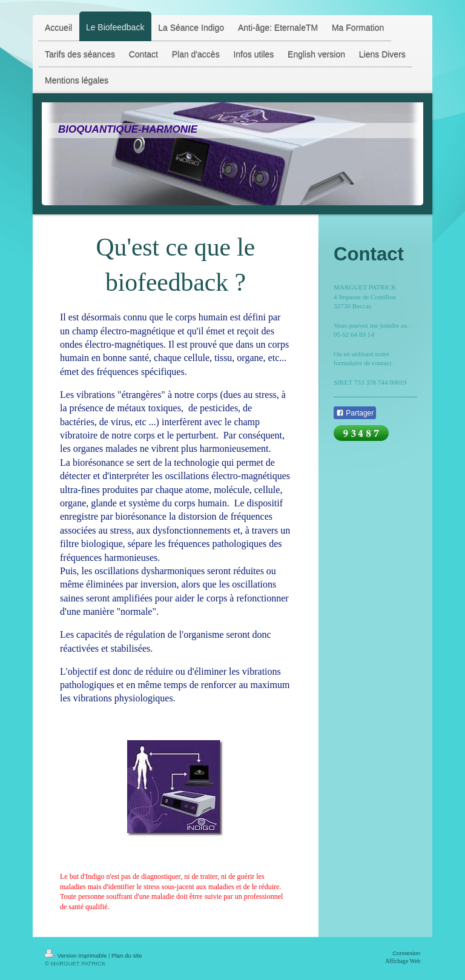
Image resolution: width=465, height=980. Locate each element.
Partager (355, 413)
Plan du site (127, 955)
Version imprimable (77, 955)
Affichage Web (403, 961)
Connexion (406, 953)
